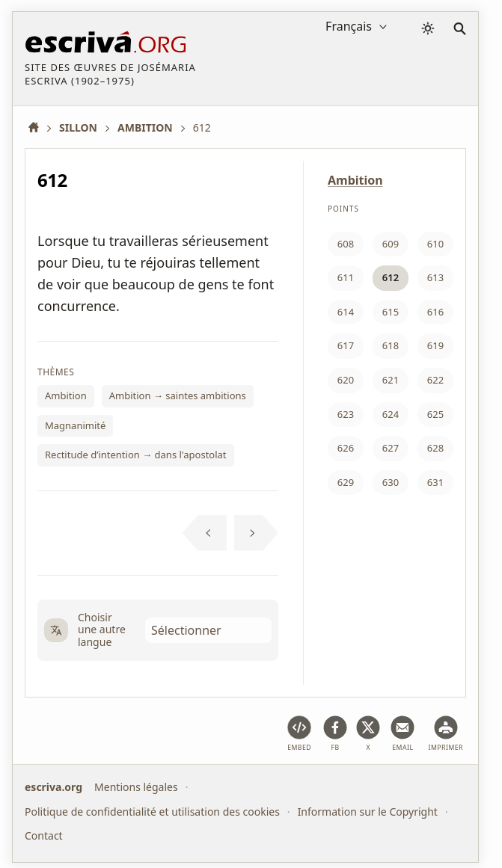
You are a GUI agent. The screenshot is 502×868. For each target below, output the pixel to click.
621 (391, 380)
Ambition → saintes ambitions (178, 395)
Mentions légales (136, 787)
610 (435, 244)
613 (435, 277)
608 (346, 244)
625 (435, 414)
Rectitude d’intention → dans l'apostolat (136, 455)
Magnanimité (75, 425)
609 (391, 244)
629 (346, 482)
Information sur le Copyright (368, 811)
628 (435, 448)
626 (346, 448)
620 (346, 380)
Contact (44, 835)
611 (346, 277)
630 (391, 482)
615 (391, 312)
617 (346, 345)
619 (435, 345)
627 (391, 448)
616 (435, 312)
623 (346, 414)
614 (346, 312)
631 (435, 482)
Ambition (66, 395)
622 (435, 380)
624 (391, 414)
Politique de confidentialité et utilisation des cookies (152, 811)
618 (391, 345)
